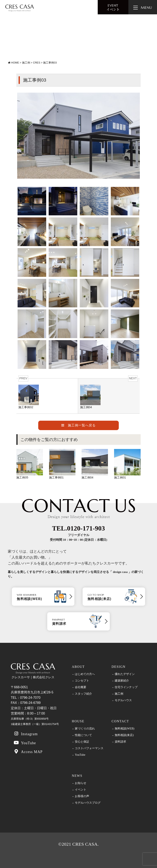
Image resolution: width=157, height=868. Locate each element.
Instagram (26, 734)
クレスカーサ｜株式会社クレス (33, 671)
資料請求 (120, 742)
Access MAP (28, 752)
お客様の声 (82, 796)
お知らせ (81, 783)
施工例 (119, 694)
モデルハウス (123, 700)
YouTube (25, 743)
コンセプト (82, 681)
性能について (83, 735)
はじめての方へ (85, 674)
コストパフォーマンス (89, 748)
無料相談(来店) (124, 735)
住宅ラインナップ (126, 687)
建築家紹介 (122, 681)
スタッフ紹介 (83, 694)
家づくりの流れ (85, 729)
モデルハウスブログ (88, 803)
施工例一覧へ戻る (78, 425)
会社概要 (81, 687)
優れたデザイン (125, 674)
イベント (113, 7)
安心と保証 (82, 742)
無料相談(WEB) (124, 729)
